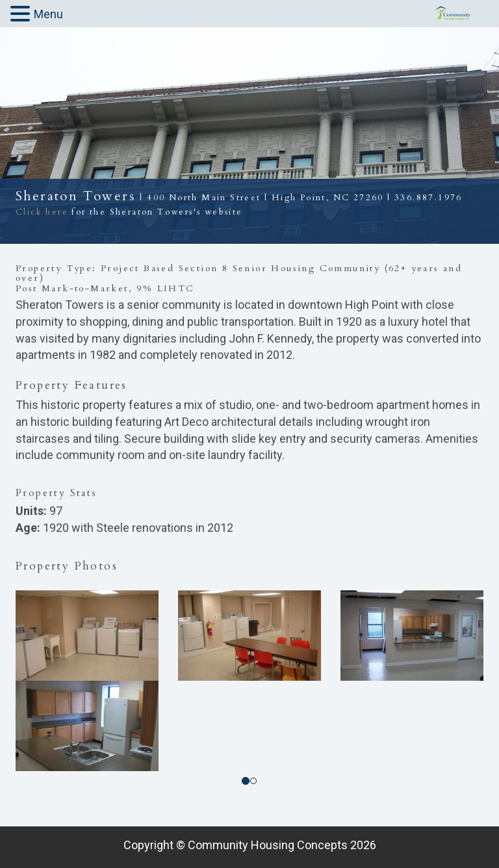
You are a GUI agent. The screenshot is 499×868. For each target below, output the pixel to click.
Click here (42, 212)
